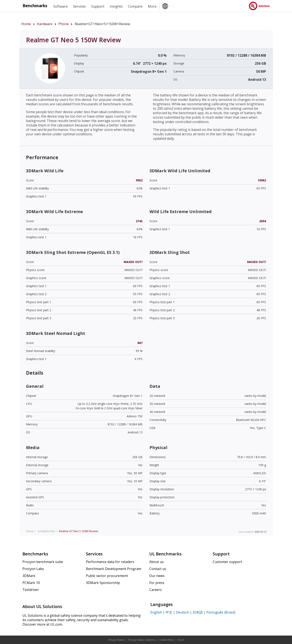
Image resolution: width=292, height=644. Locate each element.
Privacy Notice (116, 640)
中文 (169, 612)
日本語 (198, 612)
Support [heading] (98, 6)
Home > (31, 531)
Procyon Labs (33, 569)
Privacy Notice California (142, 640)
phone (64, 24)
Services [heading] (79, 6)
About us (156, 562)
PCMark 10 (31, 583)
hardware (45, 24)
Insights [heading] (116, 6)
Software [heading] (60, 6)
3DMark (29, 576)
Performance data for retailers (110, 562)
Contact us (158, 569)
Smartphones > (47, 531)
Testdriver (31, 590)
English (156, 612)
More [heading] (152, 6)
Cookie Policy (167, 640)
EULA (181, 640)
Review (79, 531)
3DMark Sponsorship (103, 583)
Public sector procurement (107, 576)
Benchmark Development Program (114, 569)
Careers (156, 590)
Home (26, 24)
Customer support (227, 562)
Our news (157, 576)
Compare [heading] (135, 6)
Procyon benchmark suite (43, 562)
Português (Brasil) (221, 612)
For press (157, 583)
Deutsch (182, 612)
